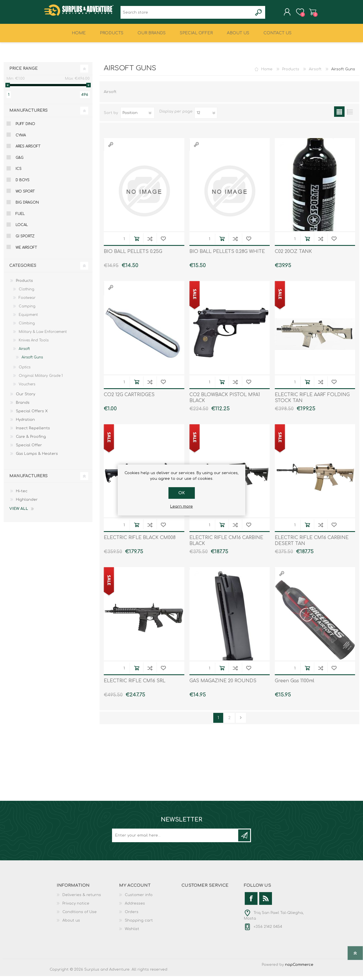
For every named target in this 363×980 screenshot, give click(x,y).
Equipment (28, 319)
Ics (19, 173)
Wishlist (132, 933)
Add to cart (137, 243)
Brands (23, 407)
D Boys (23, 184)
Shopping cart (307, 14)
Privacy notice (76, 907)
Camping (27, 310)
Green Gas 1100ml (295, 685)
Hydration (25, 424)
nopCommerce (299, 969)
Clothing (27, 293)
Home (267, 73)
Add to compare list (150, 243)
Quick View (111, 148)
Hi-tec (22, 495)
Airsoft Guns (32, 361)
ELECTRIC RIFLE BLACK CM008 (140, 542)
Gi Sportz (25, 240)
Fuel (20, 218)
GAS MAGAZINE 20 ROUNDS (223, 685)
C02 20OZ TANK (293, 255)
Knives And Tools (34, 344)
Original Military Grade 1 (41, 380)
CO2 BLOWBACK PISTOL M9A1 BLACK (225, 402)
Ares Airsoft (28, 150)
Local (22, 229)
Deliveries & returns (82, 899)
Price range (24, 72)
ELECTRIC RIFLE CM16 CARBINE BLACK (226, 545)
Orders (132, 916)
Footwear (27, 302)
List (350, 116)
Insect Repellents (33, 432)
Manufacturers (29, 114)
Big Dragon (27, 206)
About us (71, 924)
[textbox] (186, 14)
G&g (20, 162)
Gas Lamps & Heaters (37, 458)
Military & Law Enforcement (43, 336)
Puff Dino (25, 128)
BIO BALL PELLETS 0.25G (133, 255)
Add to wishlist (163, 243)
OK (182, 493)
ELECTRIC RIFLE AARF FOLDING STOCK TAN (312, 402)
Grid (339, 116)
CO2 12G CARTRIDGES (129, 399)
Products (291, 73)
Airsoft (315, 73)
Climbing (27, 327)
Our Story (26, 398)
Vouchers (27, 388)
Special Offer (29, 449)
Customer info (139, 899)
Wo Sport (25, 195)
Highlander (27, 504)
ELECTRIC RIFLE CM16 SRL (135, 685)
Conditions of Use (80, 916)
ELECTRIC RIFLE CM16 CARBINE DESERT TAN (312, 545)
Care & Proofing (31, 441)
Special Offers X (32, 415)
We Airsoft (26, 252)
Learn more (181, 506)
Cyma (21, 139)
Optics (25, 371)
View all (19, 513)
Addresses (135, 907)
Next (241, 722)
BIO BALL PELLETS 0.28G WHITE (227, 255)
